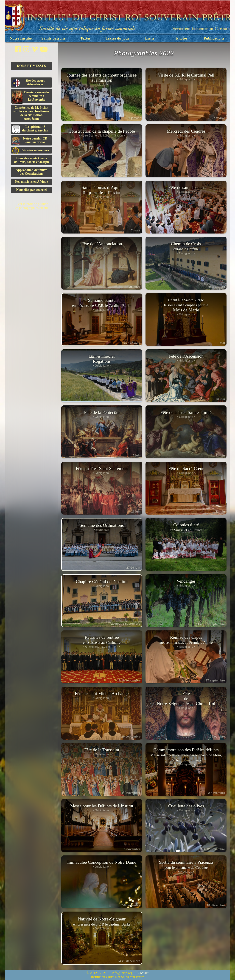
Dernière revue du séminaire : (31, 97)
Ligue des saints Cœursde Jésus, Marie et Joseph (31, 160)
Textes (85, 38)
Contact (143, 973)
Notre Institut (21, 38)
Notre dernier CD (30, 141)
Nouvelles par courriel (32, 190)
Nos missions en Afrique (31, 182)
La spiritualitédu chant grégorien (30, 129)
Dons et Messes (32, 66)
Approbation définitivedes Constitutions (31, 172)
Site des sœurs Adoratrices (29, 83)
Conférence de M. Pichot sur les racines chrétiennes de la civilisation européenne (31, 113)
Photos (182, 38)
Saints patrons (53, 38)
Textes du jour (117, 38)
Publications (214, 38)
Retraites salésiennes (31, 150)
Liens (150, 38)
